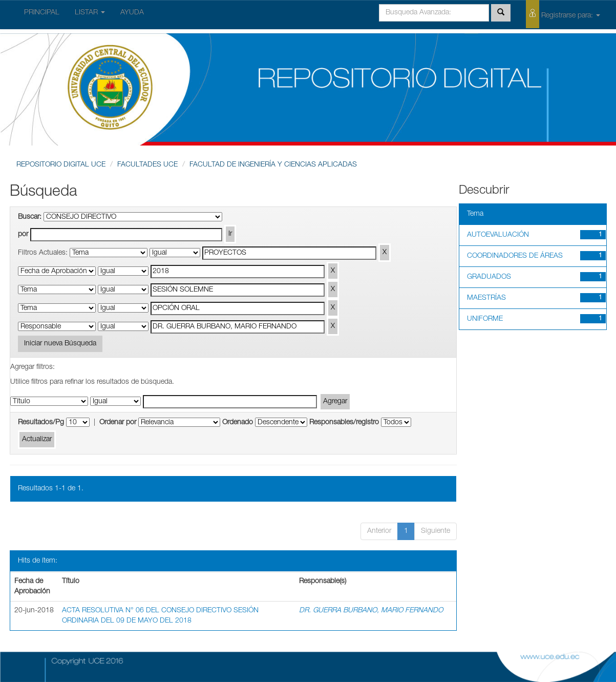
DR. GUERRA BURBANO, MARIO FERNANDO (371, 611)
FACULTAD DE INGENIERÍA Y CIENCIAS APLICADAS (273, 165)
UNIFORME (485, 319)
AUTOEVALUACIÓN (498, 235)
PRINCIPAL (42, 13)
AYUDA (132, 13)
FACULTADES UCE (147, 165)
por (23, 235)
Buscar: (30, 217)
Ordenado (238, 423)
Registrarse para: (563, 14)
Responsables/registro (344, 423)
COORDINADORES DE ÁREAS (515, 256)
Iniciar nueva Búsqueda (60, 344)
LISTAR (90, 13)
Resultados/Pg (41, 423)
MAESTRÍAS (486, 298)
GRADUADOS (489, 277)
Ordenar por (118, 423)
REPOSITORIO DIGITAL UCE (61, 165)
